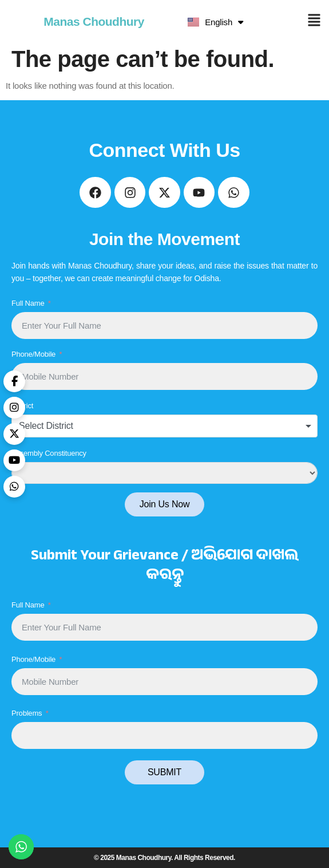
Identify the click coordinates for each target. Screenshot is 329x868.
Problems (27, 713)
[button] (314, 21)
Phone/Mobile (33, 354)
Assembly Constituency (49, 453)
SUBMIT (165, 772)
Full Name (28, 303)
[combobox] (165, 426)
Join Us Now (165, 504)
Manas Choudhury (94, 21)
